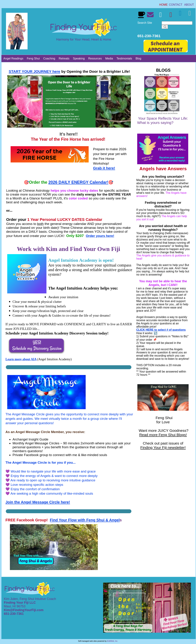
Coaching (49, 58)
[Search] (177, 23)
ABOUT (189, 5)
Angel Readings (13, 58)
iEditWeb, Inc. (112, 641)
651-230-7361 (14, 614)
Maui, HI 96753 (15, 606)
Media (109, 58)
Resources (95, 58)
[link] (164, 5)
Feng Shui (33, 58)
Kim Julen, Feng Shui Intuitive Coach (30, 599)
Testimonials (124, 58)
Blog (138, 58)
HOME (164, 5)
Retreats (64, 58)
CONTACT (176, 5)
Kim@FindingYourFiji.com (24, 610)
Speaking (79, 58)
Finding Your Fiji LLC (20, 603)
